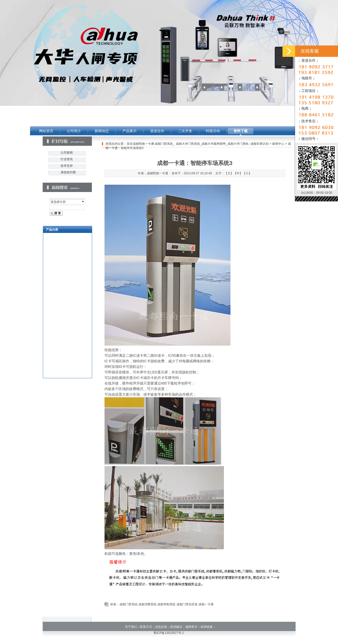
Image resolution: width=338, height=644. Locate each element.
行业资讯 (67, 159)
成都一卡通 (206, 604)
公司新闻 (67, 153)
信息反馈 (161, 627)
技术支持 (67, 166)
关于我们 (131, 627)
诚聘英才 (191, 627)
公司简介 (74, 131)
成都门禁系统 (128, 604)
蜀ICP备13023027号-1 (169, 633)
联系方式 (146, 627)
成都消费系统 (147, 604)
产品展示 (129, 131)
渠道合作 (157, 131)
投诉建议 (176, 627)
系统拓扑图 (68, 172)
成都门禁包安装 (187, 604)
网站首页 (46, 131)
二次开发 (185, 131)
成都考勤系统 (166, 604)
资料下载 (241, 131)
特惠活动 (213, 131)
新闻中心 (278, 144)
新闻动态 (102, 131)
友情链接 (206, 627)
